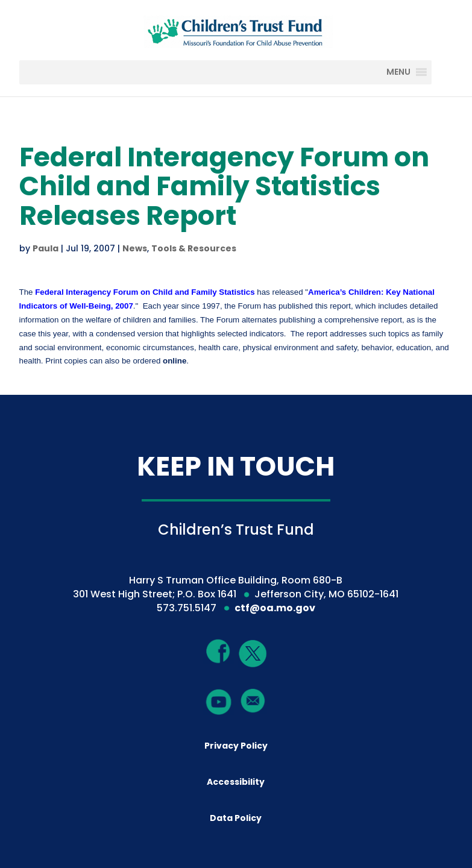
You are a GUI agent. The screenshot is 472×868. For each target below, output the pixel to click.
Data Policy (236, 818)
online (175, 361)
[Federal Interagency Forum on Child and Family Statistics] (145, 292)
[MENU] (407, 72)
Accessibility (236, 782)
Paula (46, 248)
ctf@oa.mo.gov (275, 608)
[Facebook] (219, 651)
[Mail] (253, 700)
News (135, 248)
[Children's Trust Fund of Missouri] (238, 29)
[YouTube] (219, 701)
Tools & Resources (194, 248)
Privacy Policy (236, 746)
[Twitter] (253, 654)
